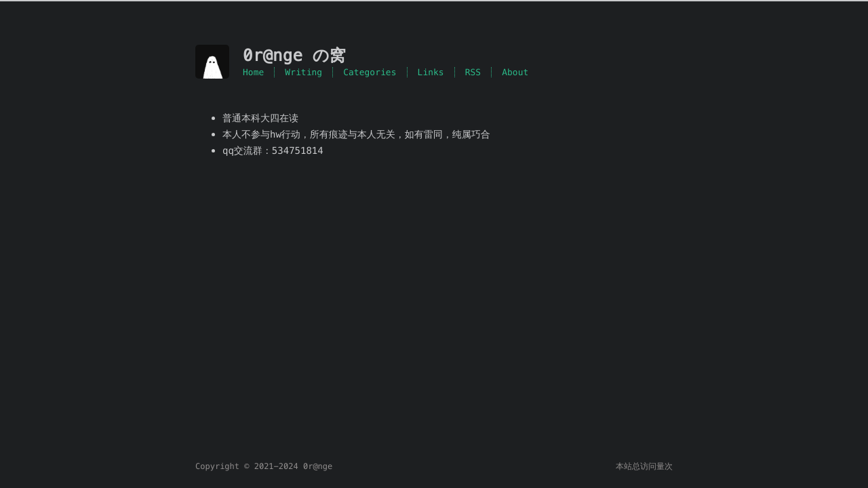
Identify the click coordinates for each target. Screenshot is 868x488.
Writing (303, 72)
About (515, 72)
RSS (473, 72)
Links (431, 72)
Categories (370, 72)
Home (253, 72)
